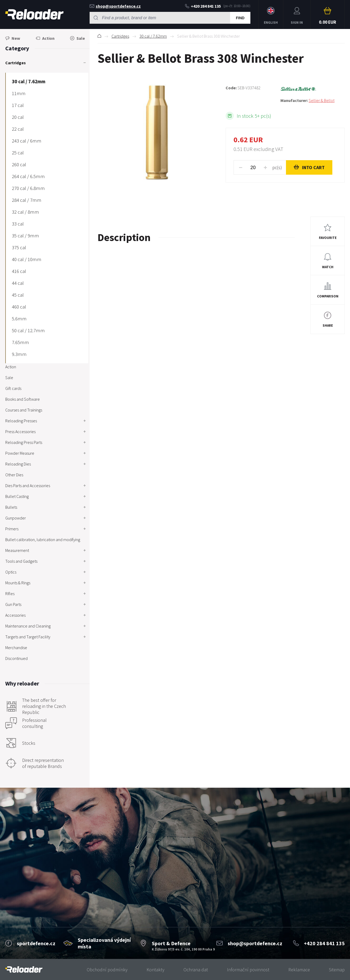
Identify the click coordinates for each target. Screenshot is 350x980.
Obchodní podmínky (107, 970)
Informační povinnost (248, 970)
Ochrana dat (196, 970)
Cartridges (120, 36)
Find (240, 18)
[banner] (24, 970)
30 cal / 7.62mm (153, 36)
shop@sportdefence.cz (115, 6)
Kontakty (155, 970)
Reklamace (299, 970)
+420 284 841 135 (203, 6)
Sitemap (337, 970)
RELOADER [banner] (34, 14)
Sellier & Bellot (322, 100)
